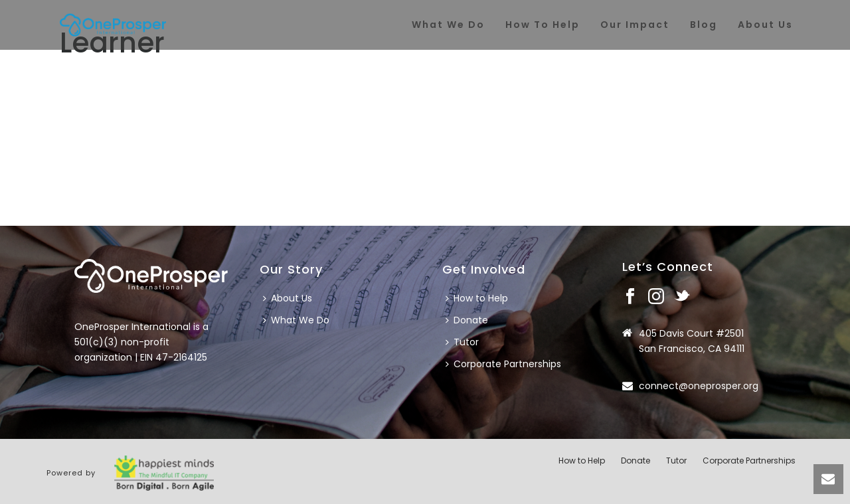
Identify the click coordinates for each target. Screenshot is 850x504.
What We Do (296, 320)
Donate (467, 320)
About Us (288, 298)
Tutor (462, 342)
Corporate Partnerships (503, 364)
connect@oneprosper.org (699, 386)
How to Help (477, 298)
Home (726, 80)
